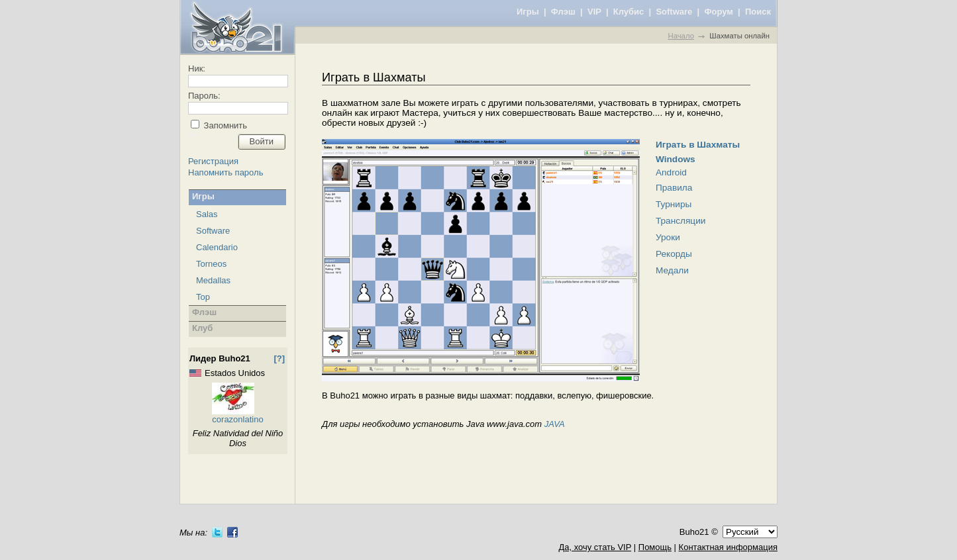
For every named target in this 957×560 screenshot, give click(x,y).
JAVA (555, 424)
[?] (279, 358)
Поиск (758, 12)
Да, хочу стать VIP (595, 547)
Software (674, 12)
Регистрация (213, 161)
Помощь (655, 547)
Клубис (629, 12)
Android (671, 172)
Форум (718, 12)
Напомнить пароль (226, 172)
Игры (528, 12)
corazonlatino (237, 419)
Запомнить (224, 125)
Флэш (563, 12)
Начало (680, 36)
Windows (676, 159)
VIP (594, 12)
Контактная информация (728, 547)
